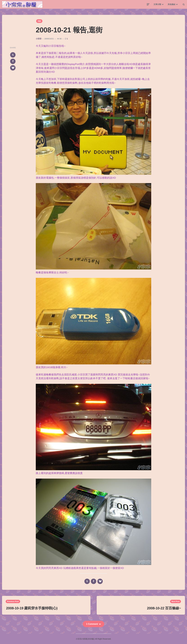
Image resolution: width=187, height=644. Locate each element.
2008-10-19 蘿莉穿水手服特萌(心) (32, 608)
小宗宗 (39, 39)
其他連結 (171, 4)
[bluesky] (13, 68)
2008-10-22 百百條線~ (164, 608)
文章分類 (157, 4)
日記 (39, 21)
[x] (13, 55)
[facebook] (13, 61)
